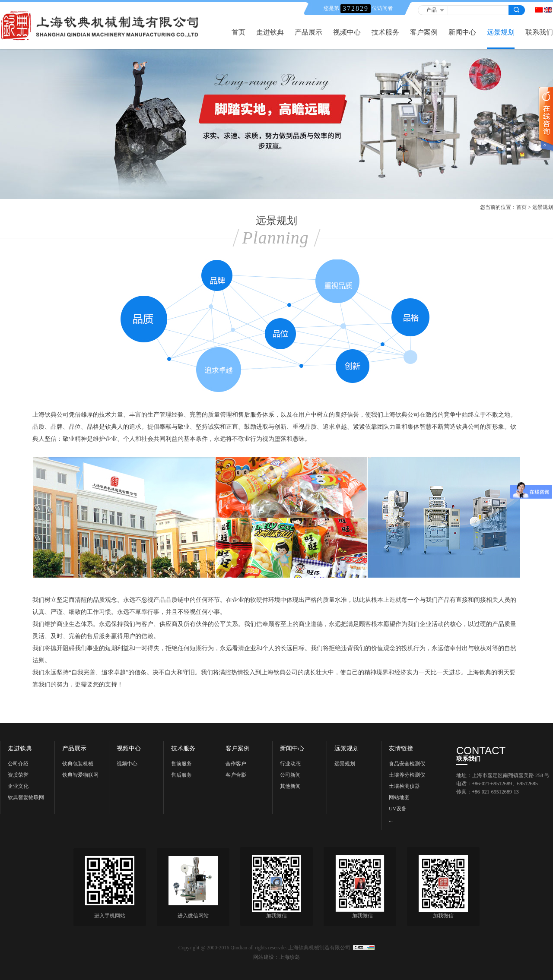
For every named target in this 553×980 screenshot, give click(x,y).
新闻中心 (462, 32)
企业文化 (18, 786)
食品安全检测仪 (407, 764)
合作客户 (236, 764)
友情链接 (401, 749)
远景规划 (501, 32)
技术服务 (385, 32)
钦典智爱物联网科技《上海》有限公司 (80, 776)
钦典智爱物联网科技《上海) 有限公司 (27, 799)
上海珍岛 (289, 957)
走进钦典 (270, 32)
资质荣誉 (18, 775)
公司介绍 (18, 764)
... (391, 820)
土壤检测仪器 (404, 786)
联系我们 (539, 32)
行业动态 (290, 764)
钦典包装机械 (78, 764)
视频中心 (347, 32)
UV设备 (398, 809)
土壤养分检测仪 (407, 775)
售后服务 (181, 775)
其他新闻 (290, 786)
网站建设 (264, 957)
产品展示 (308, 32)
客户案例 (424, 32)
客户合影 (236, 775)
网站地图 (399, 797)
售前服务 (181, 764)
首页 (238, 32)
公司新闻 (290, 775)
